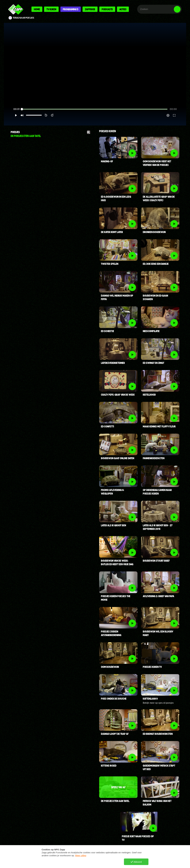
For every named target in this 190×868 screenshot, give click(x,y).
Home (37, 9)
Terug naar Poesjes (23, 18)
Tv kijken (51, 9)
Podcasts (107, 9)
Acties (123, 9)
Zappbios (90, 9)
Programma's (71, 9)
